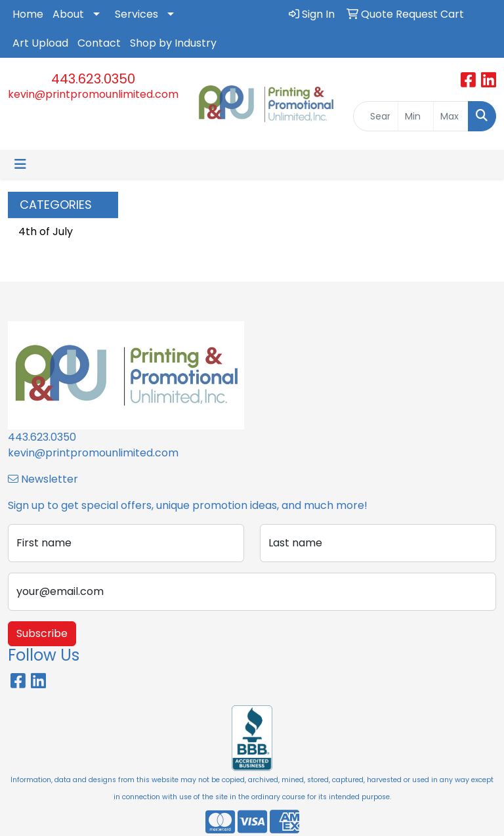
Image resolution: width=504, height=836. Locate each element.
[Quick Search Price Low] (415, 116)
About (68, 14)
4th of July (46, 231)
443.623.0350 (93, 79)
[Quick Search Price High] (451, 116)
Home (28, 14)
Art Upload (40, 43)
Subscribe (42, 633)
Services (136, 14)
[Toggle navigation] (20, 164)
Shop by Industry (173, 43)
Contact (99, 43)
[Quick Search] (376, 116)
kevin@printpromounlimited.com (93, 94)
